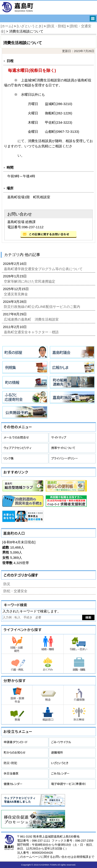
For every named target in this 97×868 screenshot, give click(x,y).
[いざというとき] (30, 26)
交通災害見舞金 (16, 294)
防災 (7, 584)
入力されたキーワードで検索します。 (32, 611)
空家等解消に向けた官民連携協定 (30, 281)
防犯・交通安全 (15, 591)
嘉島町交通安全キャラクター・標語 (32, 332)
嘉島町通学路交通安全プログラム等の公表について (44, 269)
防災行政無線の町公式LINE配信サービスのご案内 (42, 307)
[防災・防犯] (56, 26)
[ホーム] (7, 26)
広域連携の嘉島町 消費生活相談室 (32, 319)
